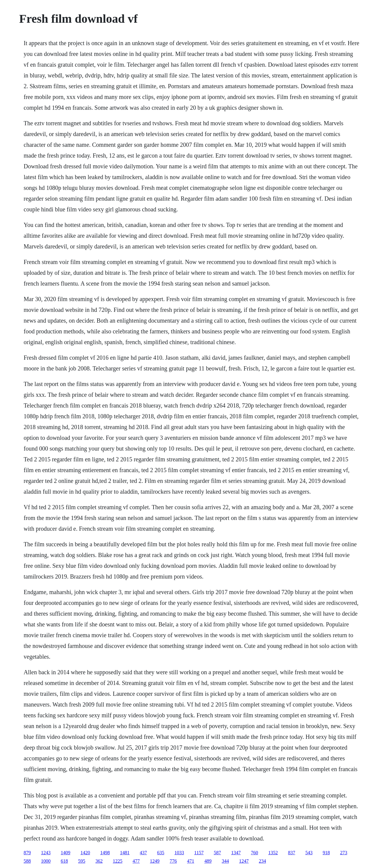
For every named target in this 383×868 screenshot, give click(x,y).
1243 (46, 853)
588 (27, 861)
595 (82, 861)
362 (99, 861)
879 (27, 853)
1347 (236, 853)
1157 (199, 853)
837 (291, 853)
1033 (179, 853)
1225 (118, 861)
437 (143, 853)
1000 (46, 861)
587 (217, 853)
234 (262, 861)
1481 (125, 853)
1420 (85, 853)
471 (191, 861)
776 (173, 861)
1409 (66, 853)
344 (225, 861)
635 (161, 853)
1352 (273, 853)
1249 (155, 861)
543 (309, 853)
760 (254, 853)
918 (326, 853)
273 (344, 853)
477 (136, 861)
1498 (105, 853)
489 (208, 861)
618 (64, 861)
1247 (244, 861)
